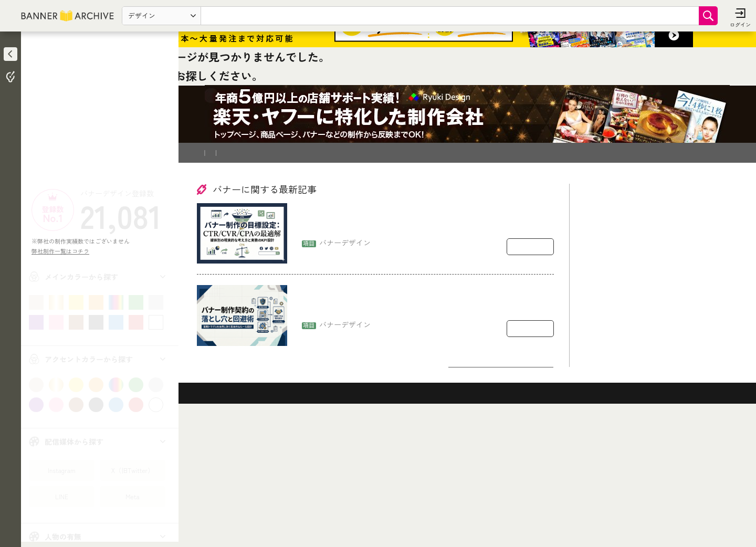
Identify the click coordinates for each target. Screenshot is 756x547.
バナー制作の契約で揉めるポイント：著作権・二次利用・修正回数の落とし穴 (427, 427)
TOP (206, 197)
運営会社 (342, 275)
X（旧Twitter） (133, 470)
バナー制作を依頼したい (234, 275)
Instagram (61, 470)
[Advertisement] (100, 113)
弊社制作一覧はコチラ (63, 251)
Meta (132, 496)
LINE (62, 496)
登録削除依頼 (299, 275)
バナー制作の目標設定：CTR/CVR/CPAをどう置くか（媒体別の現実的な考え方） (426, 345)
